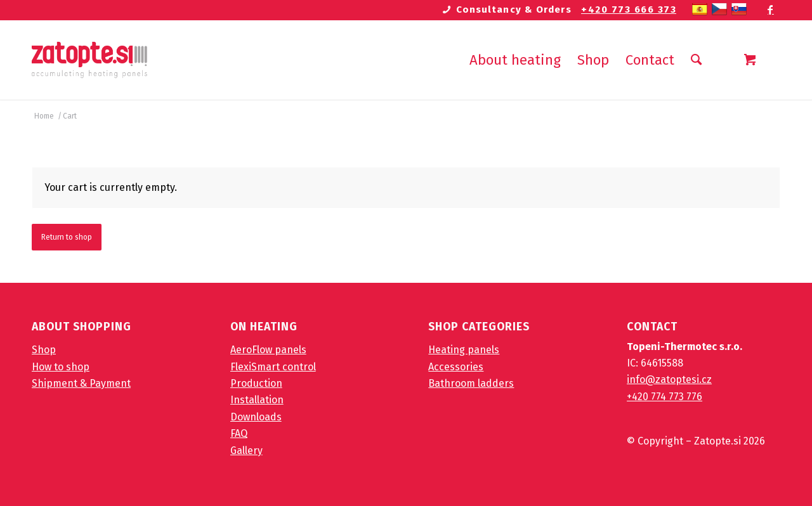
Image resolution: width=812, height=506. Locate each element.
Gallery (246, 451)
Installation (257, 400)
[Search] (696, 60)
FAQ (239, 433)
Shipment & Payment (81, 383)
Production (256, 383)
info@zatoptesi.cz (669, 379)
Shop (44, 350)
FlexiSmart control (273, 367)
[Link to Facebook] (771, 10)
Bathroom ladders (471, 383)
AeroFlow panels (268, 350)
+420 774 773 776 (665, 397)
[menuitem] (515, 60)
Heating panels (464, 350)
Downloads (256, 417)
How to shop (61, 367)
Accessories (456, 367)
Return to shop (67, 237)
